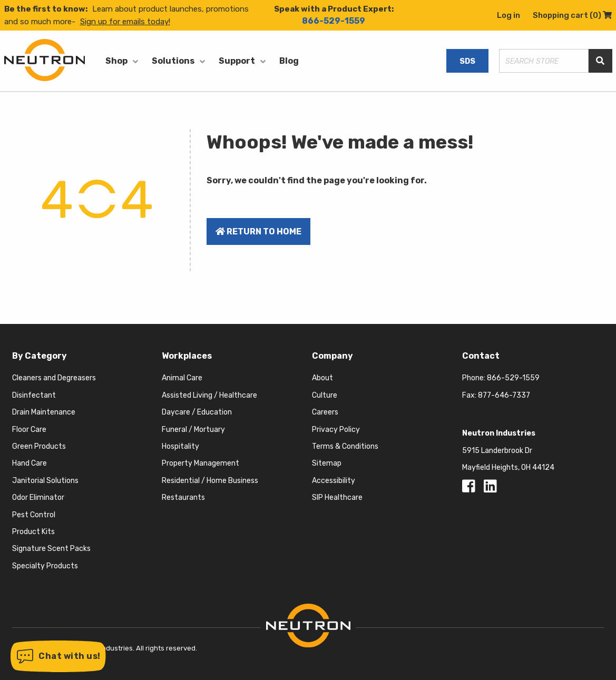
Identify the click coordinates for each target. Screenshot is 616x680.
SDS (467, 61)
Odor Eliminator (38, 497)
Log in (509, 15)
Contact (481, 356)
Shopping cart (572, 15)
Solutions (173, 61)
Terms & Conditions (345, 446)
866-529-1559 (334, 21)
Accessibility (334, 481)
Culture (325, 395)
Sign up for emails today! (125, 22)
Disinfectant (34, 395)
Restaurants (183, 497)
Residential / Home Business (210, 481)
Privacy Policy (336, 430)
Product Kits (33, 532)
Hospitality (180, 446)
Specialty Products (45, 566)
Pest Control (34, 515)
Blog (289, 61)
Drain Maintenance (44, 412)
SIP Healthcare (337, 497)
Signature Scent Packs (51, 549)
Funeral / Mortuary (193, 430)
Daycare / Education (197, 412)
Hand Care (30, 463)
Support (237, 61)
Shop (116, 61)
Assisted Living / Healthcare (209, 395)
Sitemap (327, 463)
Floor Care (29, 430)
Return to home (258, 231)
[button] (58, 656)
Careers (325, 412)
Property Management (201, 463)
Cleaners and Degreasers (54, 378)
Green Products (39, 446)
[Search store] (544, 61)
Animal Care (182, 378)
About (322, 378)
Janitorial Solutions (45, 481)
